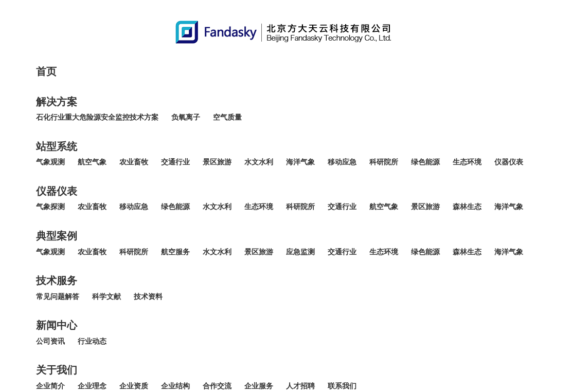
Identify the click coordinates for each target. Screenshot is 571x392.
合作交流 (217, 386)
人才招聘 (300, 386)
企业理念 (92, 386)
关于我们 (57, 370)
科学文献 (106, 297)
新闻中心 (57, 325)
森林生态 (467, 207)
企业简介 (50, 386)
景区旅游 (217, 162)
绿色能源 (425, 162)
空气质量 (227, 117)
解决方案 (57, 102)
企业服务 (259, 386)
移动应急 (342, 162)
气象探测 (50, 207)
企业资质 (134, 386)
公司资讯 (50, 341)
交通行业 (175, 162)
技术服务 (57, 281)
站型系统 (57, 146)
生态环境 (467, 162)
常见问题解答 (58, 297)
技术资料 (148, 297)
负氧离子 (186, 117)
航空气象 (92, 162)
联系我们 (342, 386)
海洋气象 (300, 162)
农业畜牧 (134, 162)
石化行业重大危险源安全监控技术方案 (97, 117)
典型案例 (57, 236)
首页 (46, 71)
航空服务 (175, 252)
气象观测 (50, 162)
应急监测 (300, 252)
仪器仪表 (509, 162)
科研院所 (384, 162)
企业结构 (175, 386)
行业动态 (92, 341)
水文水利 (259, 162)
